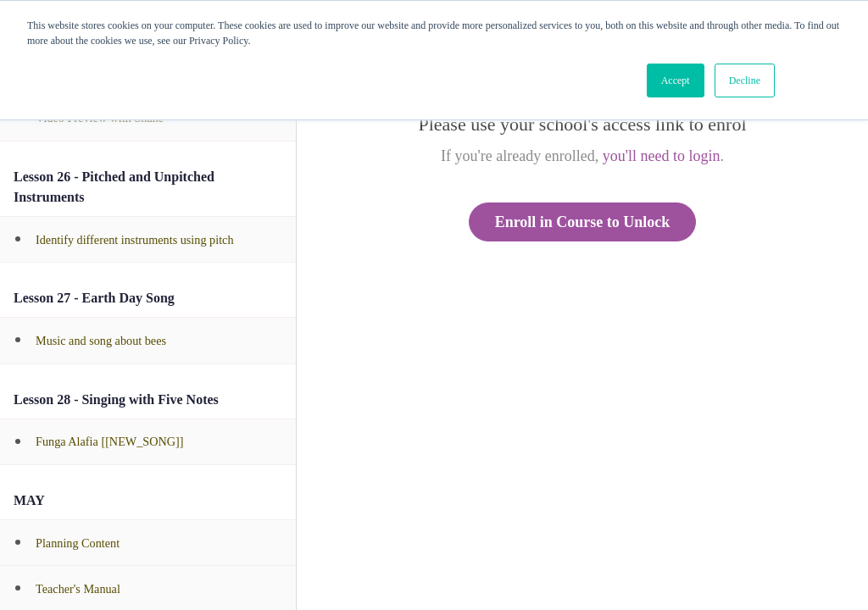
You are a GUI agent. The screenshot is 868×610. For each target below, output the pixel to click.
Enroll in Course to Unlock (583, 222)
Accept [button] (676, 80)
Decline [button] (745, 80)
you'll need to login (662, 156)
